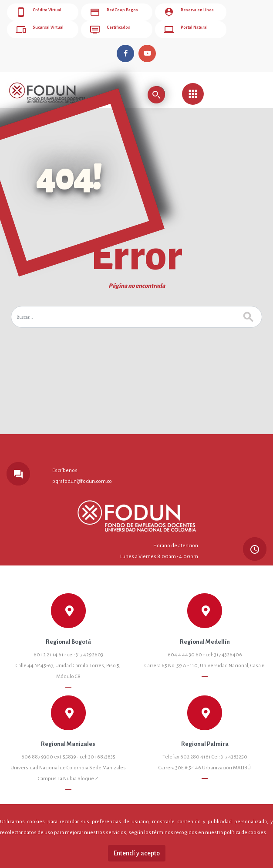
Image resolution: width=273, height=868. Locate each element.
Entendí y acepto (137, 853)
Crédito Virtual (39, 12)
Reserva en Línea (189, 12)
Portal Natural (186, 30)
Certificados (110, 30)
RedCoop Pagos (114, 12)
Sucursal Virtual (40, 30)
